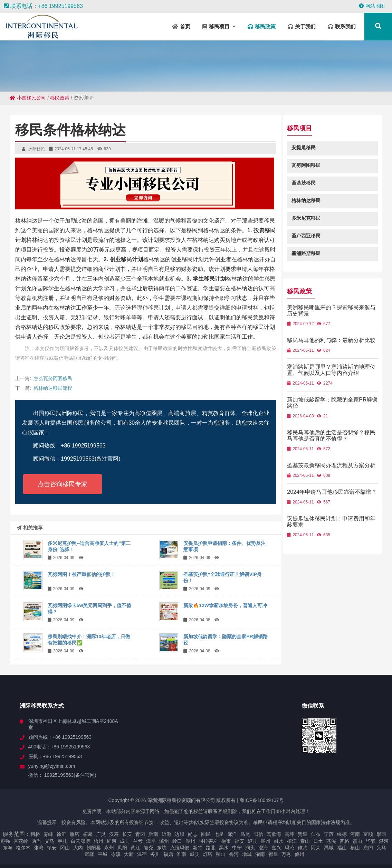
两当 (36, 841)
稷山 (221, 854)
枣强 (5, 841)
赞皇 (303, 834)
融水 (279, 841)
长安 (127, 834)
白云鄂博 (80, 841)
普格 (344, 841)
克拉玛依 (180, 848)
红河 (112, 841)
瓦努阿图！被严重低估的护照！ (82, 574)
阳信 (258, 834)
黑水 (224, 848)
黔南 (153, 834)
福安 (239, 841)
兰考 (138, 841)
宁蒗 (329, 834)
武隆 (89, 854)
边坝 (180, 834)
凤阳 (122, 848)
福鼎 (168, 854)
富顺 (368, 834)
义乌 (49, 841)
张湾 (39, 848)
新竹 (198, 848)
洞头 (250, 848)
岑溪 (116, 854)
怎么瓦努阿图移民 (53, 378)
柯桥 (35, 834)
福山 (342, 848)
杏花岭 (21, 841)
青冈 (140, 834)
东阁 (368, 848)
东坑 (162, 848)
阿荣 (316, 848)
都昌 (273, 854)
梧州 (98, 841)
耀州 (266, 841)
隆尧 (149, 848)
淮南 (181, 854)
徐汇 (61, 834)
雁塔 (75, 834)
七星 (219, 834)
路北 (211, 848)
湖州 (190, 841)
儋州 (299, 854)
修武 (303, 848)
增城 (247, 854)
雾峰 (48, 834)
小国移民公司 (28, 98)
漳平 (151, 841)
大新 (129, 854)
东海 (8, 848)
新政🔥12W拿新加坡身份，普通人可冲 (225, 605)
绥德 (342, 834)
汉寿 (114, 834)
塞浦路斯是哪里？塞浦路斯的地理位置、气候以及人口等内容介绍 (334, 376)
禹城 (329, 848)
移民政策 (60, 98)
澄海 (263, 848)
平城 (103, 854)
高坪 (289, 834)
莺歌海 (274, 834)
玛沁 (289, 848)
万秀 (286, 854)
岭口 (177, 841)
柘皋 (88, 834)
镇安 (52, 848)
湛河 (384, 841)
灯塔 (208, 854)
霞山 (357, 841)
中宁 (237, 848)
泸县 (252, 841)
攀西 (381, 834)
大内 (78, 848)
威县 (194, 854)
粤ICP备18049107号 (262, 800)
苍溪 (331, 841)
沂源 (166, 834)
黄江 (135, 848)
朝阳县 (94, 848)
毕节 (371, 841)
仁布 (316, 834)
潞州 (164, 841)
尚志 (193, 834)
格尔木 (23, 848)
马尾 (245, 834)
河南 (355, 834)
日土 (318, 841)
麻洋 (232, 834)
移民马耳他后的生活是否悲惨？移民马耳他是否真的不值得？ (334, 442)
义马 (381, 848)
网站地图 (372, 6)
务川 (155, 854)
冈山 (65, 848)
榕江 (292, 841)
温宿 (142, 854)
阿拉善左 (208, 841)
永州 (109, 848)
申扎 (63, 841)
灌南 (260, 854)
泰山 (305, 841)
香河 (234, 854)
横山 (355, 848)
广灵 (101, 834)
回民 (206, 834)
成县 (125, 841)
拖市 (226, 841)
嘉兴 (276, 848)
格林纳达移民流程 (53, 388)
